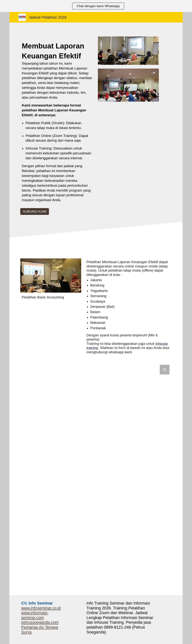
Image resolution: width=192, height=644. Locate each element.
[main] (57, 123)
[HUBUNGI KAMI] (35, 211)
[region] (96, 6)
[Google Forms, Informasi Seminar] (96, 478)
